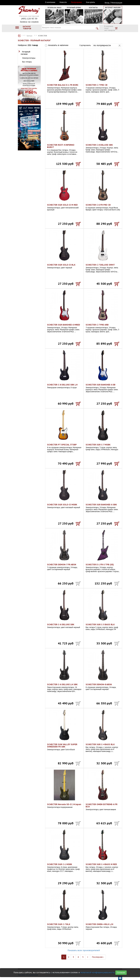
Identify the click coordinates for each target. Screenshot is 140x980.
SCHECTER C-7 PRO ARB (97, 325)
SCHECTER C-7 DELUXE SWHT (100, 265)
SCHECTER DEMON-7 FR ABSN (62, 565)
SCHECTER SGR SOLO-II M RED (62, 205)
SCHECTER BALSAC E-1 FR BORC (63, 85)
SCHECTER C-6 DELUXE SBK (61, 624)
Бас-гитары (27, 62)
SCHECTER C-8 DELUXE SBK (99, 145)
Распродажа (76, 2)
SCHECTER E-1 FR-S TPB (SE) (100, 565)
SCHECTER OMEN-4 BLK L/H (99, 924)
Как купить (91, 2)
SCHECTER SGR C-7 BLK (59, 924)
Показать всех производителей (84, 950)
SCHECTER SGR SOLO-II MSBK (62, 505)
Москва (31, 2)
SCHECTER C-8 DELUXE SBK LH (62, 385)
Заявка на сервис (29, 22)
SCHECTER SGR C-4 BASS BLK (100, 744)
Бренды (19, 36)
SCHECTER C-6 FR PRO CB (98, 205)
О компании (50, 2)
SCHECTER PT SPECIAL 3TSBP (62, 445)
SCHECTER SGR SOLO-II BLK (61, 265)
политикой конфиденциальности (97, 972)
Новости (63, 2)
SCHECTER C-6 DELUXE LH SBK (62, 684)
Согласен (121, 973)
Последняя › (98, 957)
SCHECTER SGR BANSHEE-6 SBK (101, 505)
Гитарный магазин (25, 53)
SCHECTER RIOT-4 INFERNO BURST (61, 146)
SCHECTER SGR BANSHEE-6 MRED (64, 325)
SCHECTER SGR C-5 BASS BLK (100, 624)
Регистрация (117, 3)
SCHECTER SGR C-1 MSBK (60, 864)
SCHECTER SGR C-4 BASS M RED (101, 864)
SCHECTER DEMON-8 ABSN (99, 684)
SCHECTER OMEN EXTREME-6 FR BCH (102, 805)
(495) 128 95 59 (29, 19)
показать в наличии (58, 45)
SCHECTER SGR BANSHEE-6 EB (101, 385)
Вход (107, 3)
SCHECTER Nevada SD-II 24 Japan (64, 804)
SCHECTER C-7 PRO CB (97, 85)
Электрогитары (29, 58)
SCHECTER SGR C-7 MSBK (98, 445)
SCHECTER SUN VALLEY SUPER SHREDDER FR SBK (62, 746)
